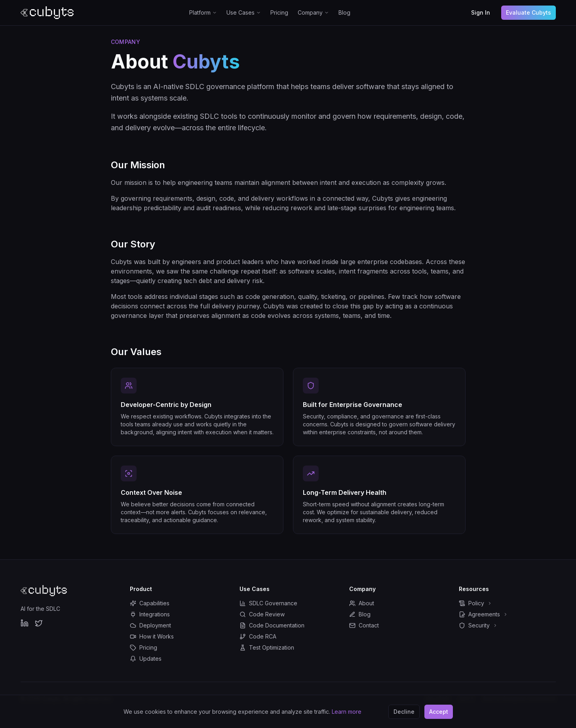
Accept (439, 711)
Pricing (279, 12)
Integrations (150, 614)
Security (478, 625)
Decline (404, 711)
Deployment (150, 625)
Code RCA (258, 636)
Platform (203, 12)
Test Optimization (267, 647)
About (362, 603)
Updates (146, 659)
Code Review (262, 614)
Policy (475, 603)
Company (313, 12)
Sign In (481, 12)
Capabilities (150, 603)
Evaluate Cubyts (528, 12)
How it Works (152, 636)
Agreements (483, 614)
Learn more (347, 711)
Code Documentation (272, 625)
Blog (344, 12)
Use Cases (244, 12)
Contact (364, 625)
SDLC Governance (268, 603)
